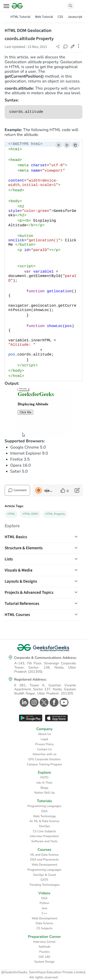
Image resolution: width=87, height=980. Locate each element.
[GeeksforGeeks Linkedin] (24, 702)
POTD (44, 778)
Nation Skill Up (45, 793)
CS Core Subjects (45, 831)
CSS (60, 17)
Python (45, 903)
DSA (44, 811)
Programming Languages (44, 806)
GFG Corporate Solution (44, 759)
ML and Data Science (44, 855)
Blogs (45, 788)
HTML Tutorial (20, 17)
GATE (44, 880)
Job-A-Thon (44, 783)
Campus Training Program (44, 764)
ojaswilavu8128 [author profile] (49, 490)
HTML (11, 514)
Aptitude (44, 947)
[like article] (65, 490)
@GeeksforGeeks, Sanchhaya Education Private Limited (43, 972)
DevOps (44, 826)
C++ (44, 913)
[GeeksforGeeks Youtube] (63, 702)
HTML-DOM (30, 514)
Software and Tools (44, 841)
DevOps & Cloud (44, 875)
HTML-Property (55, 514)
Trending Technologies (44, 885)
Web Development (45, 865)
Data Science (44, 923)
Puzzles (44, 952)
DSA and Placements (45, 860)
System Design (44, 962)
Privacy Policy (44, 744)
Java (44, 908)
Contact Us (45, 749)
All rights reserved (44, 977)
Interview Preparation (45, 836)
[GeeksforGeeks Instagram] (34, 702)
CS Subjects (45, 928)
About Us (44, 734)
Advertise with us (44, 754)
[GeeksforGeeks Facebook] (53, 702)
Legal (44, 739)
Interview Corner (44, 942)
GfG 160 (45, 957)
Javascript (75, 17)
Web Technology (44, 816)
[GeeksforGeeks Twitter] (43, 702)
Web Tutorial (44, 17)
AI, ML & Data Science (44, 821)
